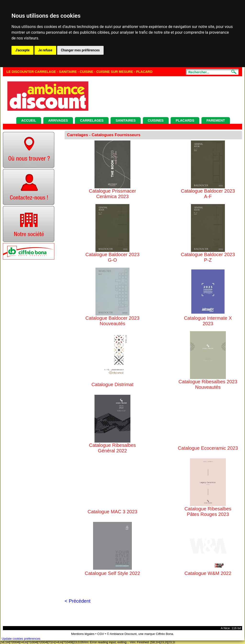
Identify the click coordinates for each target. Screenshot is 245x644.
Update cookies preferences (21, 639)
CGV (101, 634)
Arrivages (58, 120)
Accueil (29, 120)
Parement (216, 120)
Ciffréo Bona (164, 634)
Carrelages (92, 120)
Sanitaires (126, 120)
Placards (185, 120)
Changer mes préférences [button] (80, 50)
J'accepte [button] (22, 50)
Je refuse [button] (45, 50)
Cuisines (156, 120)
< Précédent (78, 601)
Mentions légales (83, 634)
